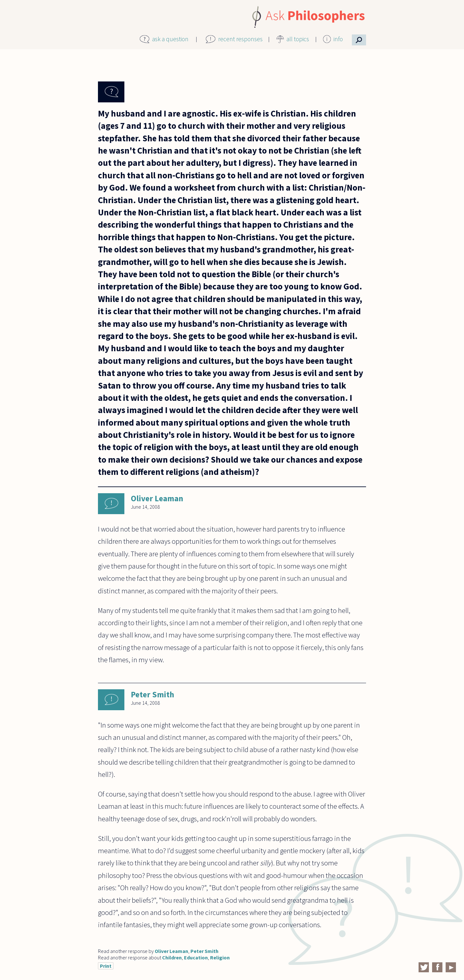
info (338, 39)
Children (172, 957)
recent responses (240, 39)
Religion (220, 957)
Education (196, 957)
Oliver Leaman (157, 498)
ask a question (170, 39)
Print (106, 966)
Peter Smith (152, 694)
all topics (298, 39)
